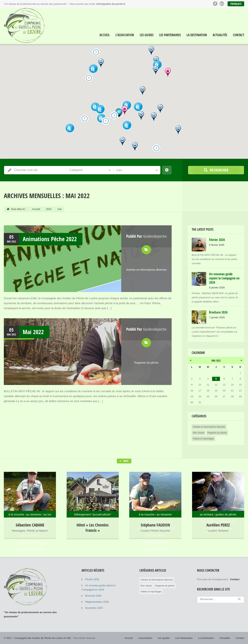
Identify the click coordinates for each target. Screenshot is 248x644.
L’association (125, 35)
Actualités (220, 35)
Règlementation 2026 (97, 602)
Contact (239, 35)
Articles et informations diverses (146, 270)
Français (236, 4)
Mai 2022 (33, 332)
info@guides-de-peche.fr (111, 4)
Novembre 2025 (94, 608)
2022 (49, 209)
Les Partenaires (170, 35)
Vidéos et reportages (203, 439)
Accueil (105, 35)
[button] (156, 70)
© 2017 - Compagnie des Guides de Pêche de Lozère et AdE (37, 638)
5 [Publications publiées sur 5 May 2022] (216, 379)
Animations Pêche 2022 (50, 239)
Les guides (147, 35)
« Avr (191, 360)
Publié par (146, 236)
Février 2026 (92, 579)
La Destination (197, 35)
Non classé (198, 433)
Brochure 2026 (93, 596)
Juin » (241, 360)
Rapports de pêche (147, 363)
